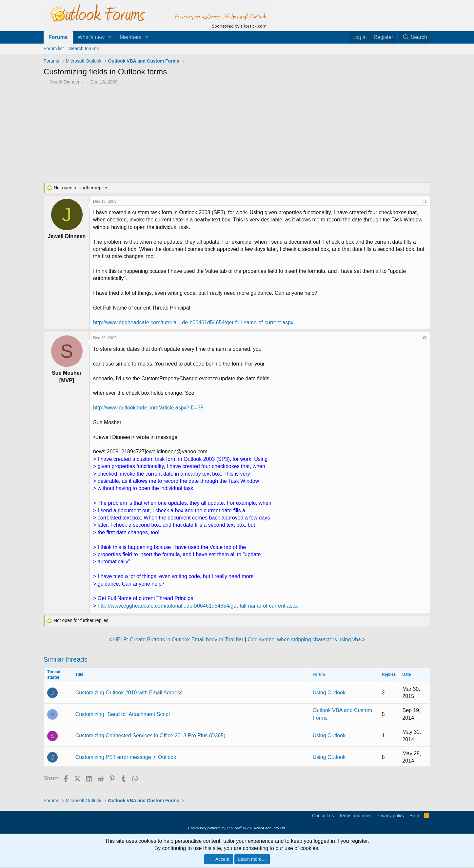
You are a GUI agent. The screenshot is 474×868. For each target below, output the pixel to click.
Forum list (54, 48)
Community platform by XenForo (237, 828)
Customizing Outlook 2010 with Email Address (129, 693)
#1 (425, 201)
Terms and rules (355, 816)
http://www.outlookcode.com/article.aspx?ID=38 (148, 408)
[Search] (415, 37)
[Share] (416, 202)
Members (131, 37)
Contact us (323, 816)
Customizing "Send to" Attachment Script (123, 714)
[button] (110, 37)
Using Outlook (329, 693)
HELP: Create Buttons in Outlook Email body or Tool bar (178, 640)
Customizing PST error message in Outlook (126, 757)
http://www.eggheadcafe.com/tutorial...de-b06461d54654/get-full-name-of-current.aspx (193, 322)
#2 (425, 338)
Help (414, 816)
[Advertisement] (203, 134)
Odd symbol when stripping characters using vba (304, 640)
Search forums (84, 48)
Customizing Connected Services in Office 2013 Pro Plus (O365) (150, 736)
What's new (91, 37)
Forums (58, 37)
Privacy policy (390, 816)
